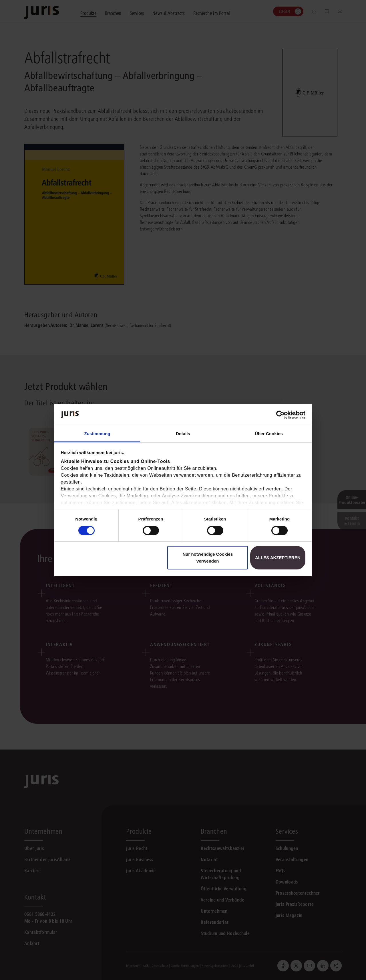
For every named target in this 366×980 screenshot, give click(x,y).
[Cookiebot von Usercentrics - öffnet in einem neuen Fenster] (280, 415)
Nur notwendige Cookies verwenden (208, 558)
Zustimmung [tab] (97, 434)
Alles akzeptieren (278, 558)
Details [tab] (183, 434)
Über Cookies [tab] (269, 434)
